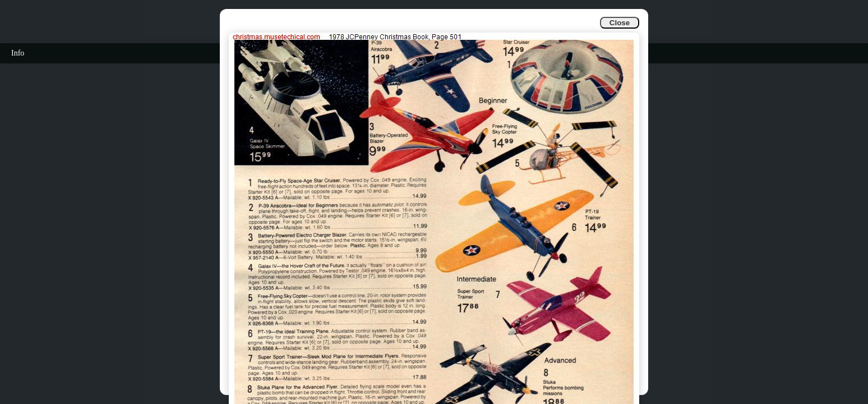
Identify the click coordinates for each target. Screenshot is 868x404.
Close (620, 23)
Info (18, 53)
